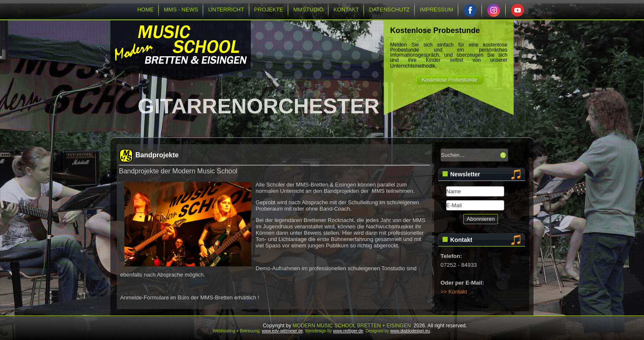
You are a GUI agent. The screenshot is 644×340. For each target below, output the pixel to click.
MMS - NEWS (181, 10)
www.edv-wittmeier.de (282, 331)
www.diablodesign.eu (410, 331)
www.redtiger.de (348, 331)
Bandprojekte (157, 155)
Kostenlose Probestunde (450, 80)
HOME (145, 10)
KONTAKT (346, 10)
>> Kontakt (454, 292)
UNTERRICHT (226, 10)
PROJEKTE (269, 10)
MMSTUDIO (308, 10)
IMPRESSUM (436, 10)
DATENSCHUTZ (389, 10)
